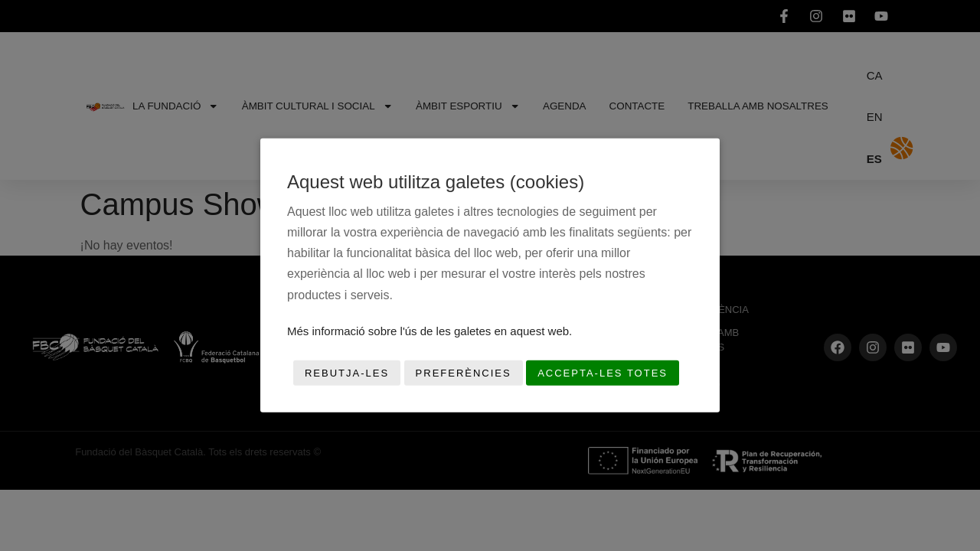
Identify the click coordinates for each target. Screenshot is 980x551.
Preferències (464, 373)
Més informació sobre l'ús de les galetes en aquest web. (430, 331)
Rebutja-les (347, 373)
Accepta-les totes (603, 373)
